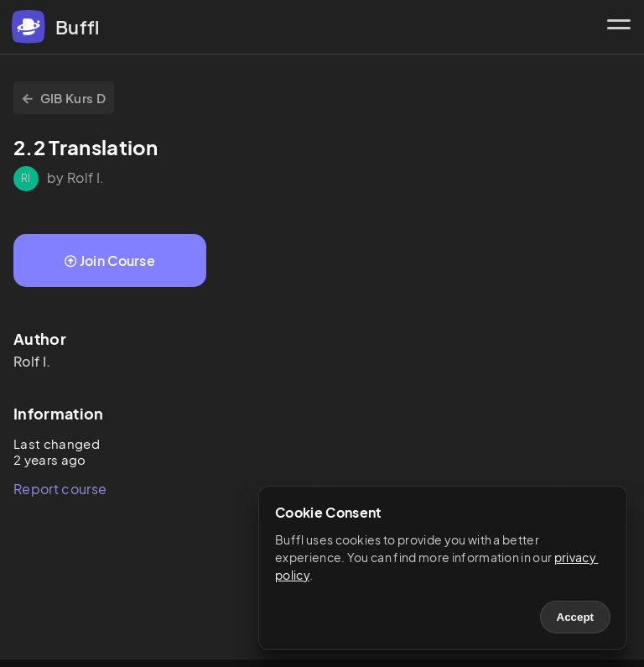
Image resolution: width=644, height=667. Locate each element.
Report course (60, 489)
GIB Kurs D (64, 98)
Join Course (110, 261)
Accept (575, 617)
